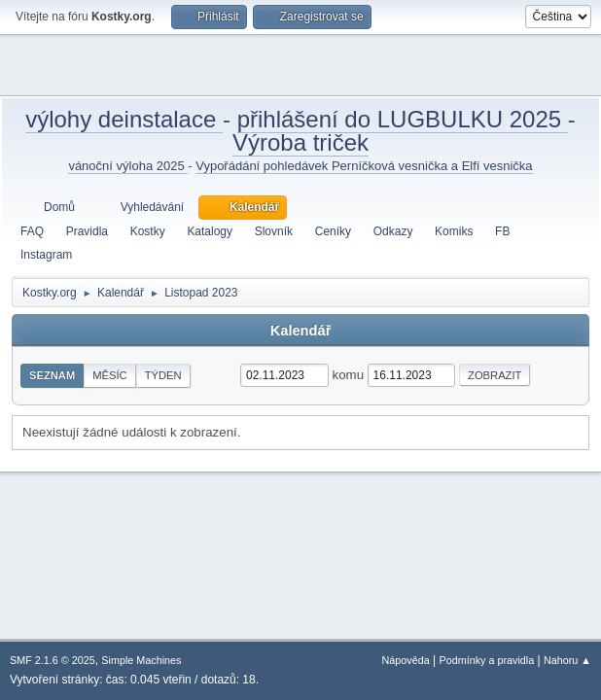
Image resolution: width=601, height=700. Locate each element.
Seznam (52, 375)
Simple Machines (141, 660)
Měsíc (109, 375)
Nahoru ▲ (567, 660)
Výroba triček (300, 142)
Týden (163, 375)
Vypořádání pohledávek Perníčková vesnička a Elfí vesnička (364, 166)
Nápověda (406, 660)
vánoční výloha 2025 (128, 166)
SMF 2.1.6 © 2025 (53, 660)
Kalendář (301, 331)
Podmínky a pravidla (487, 660)
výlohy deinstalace (124, 119)
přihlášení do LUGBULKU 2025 (403, 119)
